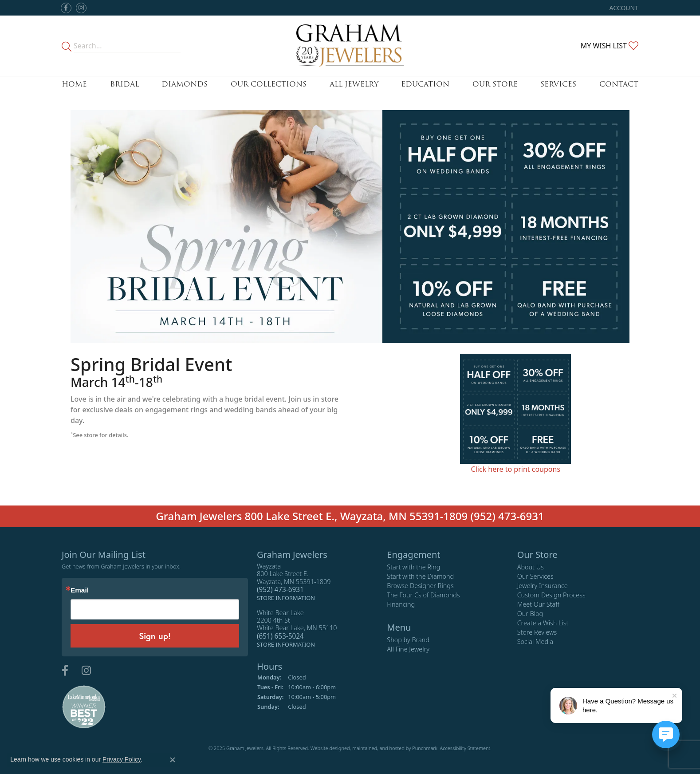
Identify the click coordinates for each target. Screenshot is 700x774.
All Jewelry (354, 84)
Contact (619, 84)
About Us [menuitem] (531, 567)
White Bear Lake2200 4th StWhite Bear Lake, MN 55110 (297, 628)
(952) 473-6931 (507, 516)
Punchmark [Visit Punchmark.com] (425, 748)
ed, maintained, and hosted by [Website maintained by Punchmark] (378, 748)
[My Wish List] (610, 46)
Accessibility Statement (465, 748)
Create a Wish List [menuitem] (543, 623)
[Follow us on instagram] (81, 8)
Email (80, 590)
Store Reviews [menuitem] (537, 632)
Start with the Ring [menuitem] (413, 567)
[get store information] (286, 597)
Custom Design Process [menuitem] (551, 595)
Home (74, 84)
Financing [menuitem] (401, 604)
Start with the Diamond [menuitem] (420, 576)
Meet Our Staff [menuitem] (538, 604)
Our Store (495, 84)
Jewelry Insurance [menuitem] (543, 586)
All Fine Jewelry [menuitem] (408, 649)
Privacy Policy (122, 759)
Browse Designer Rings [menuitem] (420, 586)
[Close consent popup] (173, 760)
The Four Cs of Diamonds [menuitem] (423, 595)
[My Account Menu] (624, 8)
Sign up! (155, 635)
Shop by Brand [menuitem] (408, 640)
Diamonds (185, 84)
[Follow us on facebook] (66, 8)
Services (558, 84)
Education (425, 84)
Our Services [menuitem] (535, 576)
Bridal (124, 84)
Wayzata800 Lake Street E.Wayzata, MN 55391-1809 (294, 582)
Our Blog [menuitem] (530, 614)
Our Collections (269, 84)
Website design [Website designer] (327, 748)
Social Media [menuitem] (535, 642)
